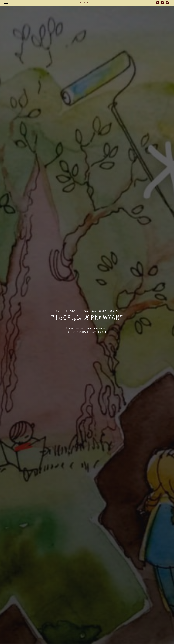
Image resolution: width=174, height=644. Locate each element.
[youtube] (167, 4)
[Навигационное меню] (6, 3)
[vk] (158, 4)
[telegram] (162, 4)
